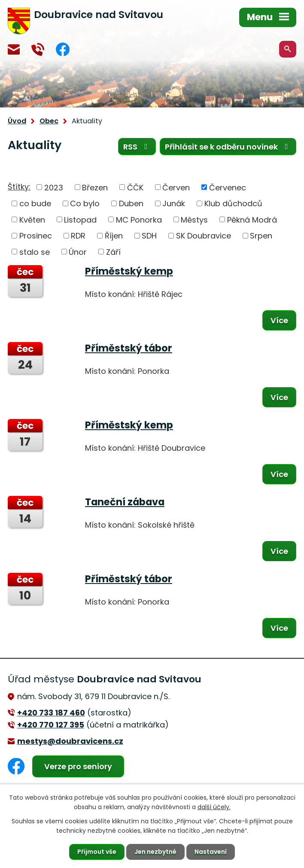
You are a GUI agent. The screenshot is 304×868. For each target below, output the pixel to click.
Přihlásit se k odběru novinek (228, 147)
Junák (174, 203)
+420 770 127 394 (38, 49)
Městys (194, 219)
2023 (54, 187)
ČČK (135, 187)
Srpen (261, 236)
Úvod (17, 121)
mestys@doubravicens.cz (14, 49)
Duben (131, 203)
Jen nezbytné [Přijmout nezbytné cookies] (155, 852)
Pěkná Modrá (252, 219)
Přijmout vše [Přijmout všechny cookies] (97, 852)
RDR (78, 236)
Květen (32, 219)
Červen (176, 187)
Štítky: (19, 187)
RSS (137, 147)
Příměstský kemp (129, 271)
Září (113, 252)
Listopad (80, 219)
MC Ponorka (139, 219)
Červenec (228, 187)
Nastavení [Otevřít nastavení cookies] (211, 852)
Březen (95, 187)
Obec (49, 121)
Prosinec (36, 236)
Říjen (114, 236)
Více (279, 320)
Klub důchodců (233, 203)
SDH (149, 236)
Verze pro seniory (78, 766)
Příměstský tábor (129, 348)
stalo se (35, 252)
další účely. (214, 807)
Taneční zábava (125, 502)
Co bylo (85, 203)
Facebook (63, 49)
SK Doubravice (204, 236)
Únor (78, 252)
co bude (35, 203)
